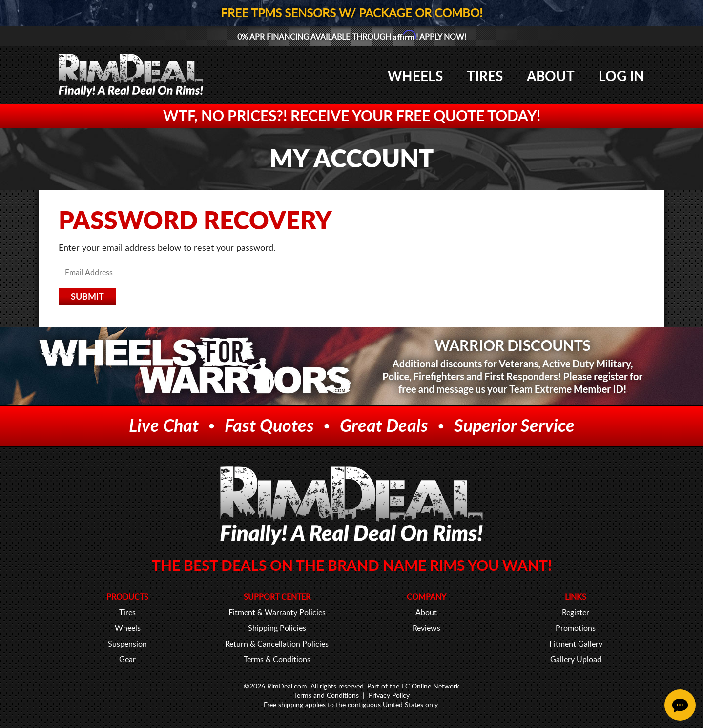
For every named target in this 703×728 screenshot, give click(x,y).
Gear (127, 660)
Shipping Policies (277, 628)
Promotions (576, 628)
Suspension (127, 644)
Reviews (426, 628)
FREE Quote (440, 117)
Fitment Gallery (576, 644)
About (551, 77)
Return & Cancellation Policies (277, 644)
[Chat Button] (680, 705)
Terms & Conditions (277, 660)
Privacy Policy (389, 696)
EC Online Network (430, 687)
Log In (621, 77)
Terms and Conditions (326, 696)
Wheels (415, 77)
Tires (485, 77)
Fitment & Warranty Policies (277, 613)
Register (576, 613)
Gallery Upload (576, 660)
